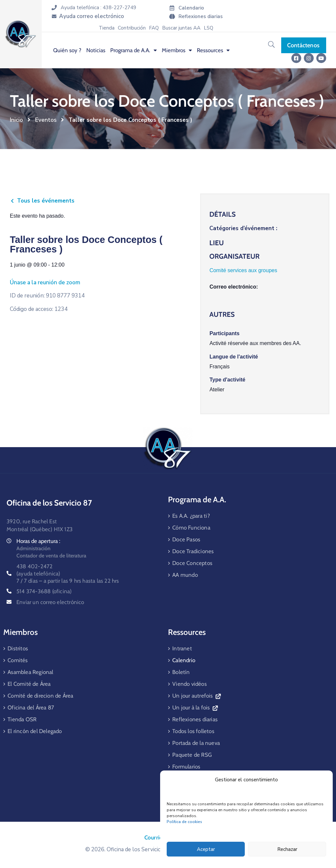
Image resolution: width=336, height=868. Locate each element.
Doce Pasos (186, 539)
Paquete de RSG (192, 755)
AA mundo (185, 575)
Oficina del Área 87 (31, 707)
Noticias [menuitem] (96, 50)
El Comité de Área (29, 684)
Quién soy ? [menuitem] (67, 50)
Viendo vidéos (189, 684)
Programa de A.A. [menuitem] (134, 50)
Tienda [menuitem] (107, 28)
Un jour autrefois (196, 696)
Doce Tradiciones (193, 551)
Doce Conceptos (192, 563)
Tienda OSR (22, 719)
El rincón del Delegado (35, 731)
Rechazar (287, 849)
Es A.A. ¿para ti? (191, 516)
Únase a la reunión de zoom (45, 282)
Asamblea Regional (30, 672)
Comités (18, 660)
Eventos (46, 120)
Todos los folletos (193, 731)
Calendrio (184, 660)
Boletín (181, 672)
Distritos (18, 648)
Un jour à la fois (195, 707)
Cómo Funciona (191, 528)
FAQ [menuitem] (154, 28)
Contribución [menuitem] (132, 28)
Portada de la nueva (196, 743)
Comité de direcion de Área (40, 696)
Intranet (182, 648)
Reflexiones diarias (195, 719)
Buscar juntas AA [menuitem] (181, 28)
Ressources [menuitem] (213, 50)
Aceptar (206, 849)
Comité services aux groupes (243, 270)
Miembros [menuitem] (177, 50)
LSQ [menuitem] (209, 28)
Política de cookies (184, 822)
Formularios (186, 767)
